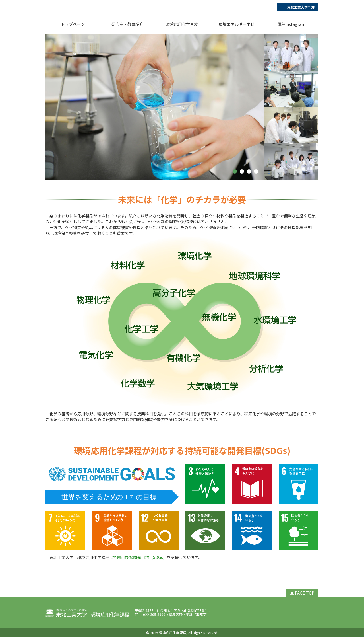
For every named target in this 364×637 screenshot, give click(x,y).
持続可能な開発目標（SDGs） (140, 557)
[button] (235, 171)
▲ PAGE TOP (302, 593)
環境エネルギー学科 (237, 24)
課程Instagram (291, 24)
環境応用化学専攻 (182, 24)
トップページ (73, 24)
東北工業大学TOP (301, 7)
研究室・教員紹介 (127, 24)
